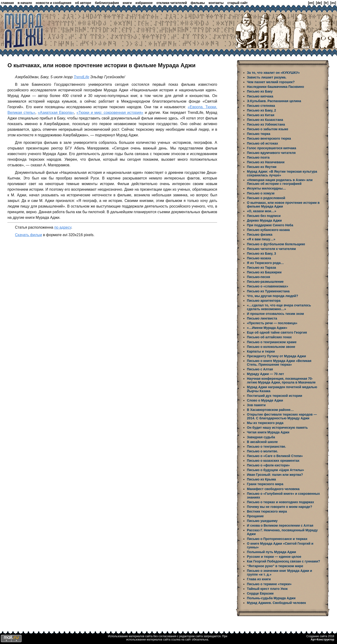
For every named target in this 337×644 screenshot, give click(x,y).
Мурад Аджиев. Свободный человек (276, 603)
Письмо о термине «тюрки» (269, 584)
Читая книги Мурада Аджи (268, 432)
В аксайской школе (262, 442)
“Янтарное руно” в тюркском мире (275, 566)
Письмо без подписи (264, 216)
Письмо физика (260, 235)
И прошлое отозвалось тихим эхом (275, 314)
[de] (319, 3)
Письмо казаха (259, 258)
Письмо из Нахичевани (266, 162)
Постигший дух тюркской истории (275, 396)
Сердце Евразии (260, 593)
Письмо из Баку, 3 (261, 253)
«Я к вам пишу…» (261, 239)
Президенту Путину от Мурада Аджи (276, 356)
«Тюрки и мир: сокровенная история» (110, 113)
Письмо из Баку (260, 91)
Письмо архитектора (264, 301)
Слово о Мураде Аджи (265, 400)
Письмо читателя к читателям (271, 249)
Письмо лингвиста (262, 318)
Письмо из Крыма (261, 479)
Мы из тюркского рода (265, 423)
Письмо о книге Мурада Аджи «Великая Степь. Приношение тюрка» (279, 363)
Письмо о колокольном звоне (271, 347)
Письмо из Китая (261, 115)
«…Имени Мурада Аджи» (267, 328)
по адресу (63, 227)
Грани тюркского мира (265, 484)
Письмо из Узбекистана (266, 124)
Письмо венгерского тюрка (269, 138)
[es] (333, 3)
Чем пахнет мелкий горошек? (271, 82)
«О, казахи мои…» (262, 211)
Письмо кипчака (260, 96)
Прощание (255, 516)
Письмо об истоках (262, 143)
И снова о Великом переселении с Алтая (280, 525)
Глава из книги (259, 579)
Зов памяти (256, 405)
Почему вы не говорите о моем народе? (280, 507)
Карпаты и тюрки (261, 351)
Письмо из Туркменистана (268, 291)
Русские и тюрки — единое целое (274, 557)
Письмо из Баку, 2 (261, 110)
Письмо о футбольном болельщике (276, 244)
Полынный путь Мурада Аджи (271, 552)
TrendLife (81, 77)
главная (7, 3)
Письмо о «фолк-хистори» (268, 465)
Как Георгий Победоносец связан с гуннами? (284, 561)
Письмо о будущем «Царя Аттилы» (275, 470)
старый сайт (238, 3)
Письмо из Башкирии (264, 272)
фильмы (198, 3)
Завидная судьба (261, 437)
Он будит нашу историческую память (277, 428)
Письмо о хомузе (261, 193)
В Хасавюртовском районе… (270, 410)
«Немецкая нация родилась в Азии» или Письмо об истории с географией (280, 182)
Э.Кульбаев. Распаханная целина (274, 101)
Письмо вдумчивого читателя (271, 153)
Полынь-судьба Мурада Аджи (271, 598)
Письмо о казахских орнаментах (273, 461)
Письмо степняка (261, 106)
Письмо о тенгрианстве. (266, 447)
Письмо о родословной (266, 198)
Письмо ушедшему (262, 521)
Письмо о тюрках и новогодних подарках (280, 502)
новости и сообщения (54, 3)
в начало (25, 3)
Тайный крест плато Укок (267, 589)
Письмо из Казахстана (265, 120)
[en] (311, 3)
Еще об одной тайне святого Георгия (277, 332)
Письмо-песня (258, 277)
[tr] (326, 3)
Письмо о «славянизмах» (267, 286)
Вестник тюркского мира (267, 511)
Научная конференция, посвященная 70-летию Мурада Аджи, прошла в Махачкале (281, 380)
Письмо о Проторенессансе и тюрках (277, 539)
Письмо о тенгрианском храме (272, 342)
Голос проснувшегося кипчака (271, 148)
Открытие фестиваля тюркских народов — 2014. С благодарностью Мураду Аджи (282, 416)
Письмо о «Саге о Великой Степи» (275, 456)
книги (127, 3)
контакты (216, 3)
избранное (144, 3)
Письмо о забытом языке (267, 129)
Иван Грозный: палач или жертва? (275, 475)
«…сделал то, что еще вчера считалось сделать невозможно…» (279, 307)
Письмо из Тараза (261, 268)
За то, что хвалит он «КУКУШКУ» (273, 73)
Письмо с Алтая (260, 369)
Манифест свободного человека (273, 489)
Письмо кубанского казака (268, 230)
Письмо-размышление (265, 282)
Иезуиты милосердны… (266, 188)
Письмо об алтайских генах (269, 337)
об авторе (83, 3)
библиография (107, 3)
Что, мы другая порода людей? (273, 296)
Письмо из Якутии (262, 167)
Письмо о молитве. (262, 451)
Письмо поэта (258, 157)
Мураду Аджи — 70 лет (265, 374)
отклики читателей (172, 3)
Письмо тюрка (259, 134)
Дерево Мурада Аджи (264, 220)
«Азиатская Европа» (56, 113)
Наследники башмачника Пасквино (275, 87)
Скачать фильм (28, 235)
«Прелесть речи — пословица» (272, 323)
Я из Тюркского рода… (265, 263)
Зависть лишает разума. (267, 77)
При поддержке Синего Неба (270, 225)
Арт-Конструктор (322, 640)
